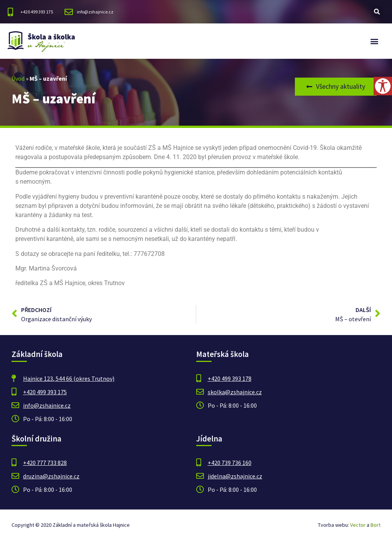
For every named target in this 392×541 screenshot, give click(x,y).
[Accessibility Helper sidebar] (383, 86)
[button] (377, 12)
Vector (358, 525)
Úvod (18, 78)
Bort (375, 525)
